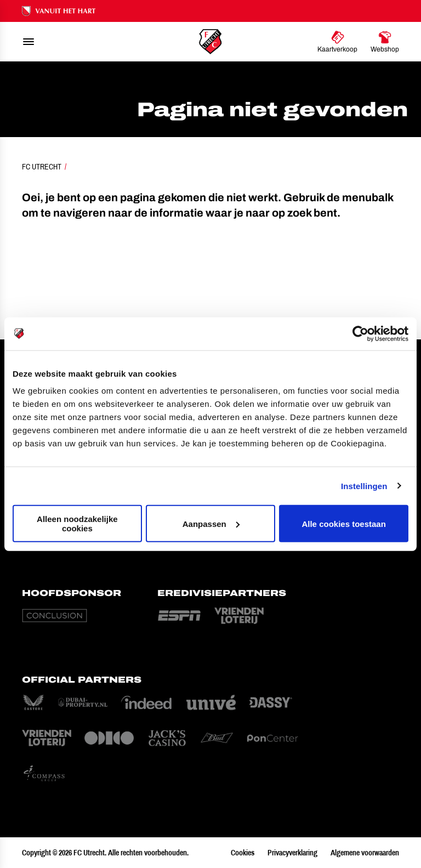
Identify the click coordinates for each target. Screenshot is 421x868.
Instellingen (364, 486)
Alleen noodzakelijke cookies (77, 524)
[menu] (29, 42)
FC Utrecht (42, 167)
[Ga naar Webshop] (385, 42)
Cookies (243, 853)
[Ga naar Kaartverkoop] (337, 42)
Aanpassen (211, 523)
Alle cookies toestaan (343, 523)
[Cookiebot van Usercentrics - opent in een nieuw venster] (360, 333)
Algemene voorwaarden (365, 853)
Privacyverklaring (292, 853)
